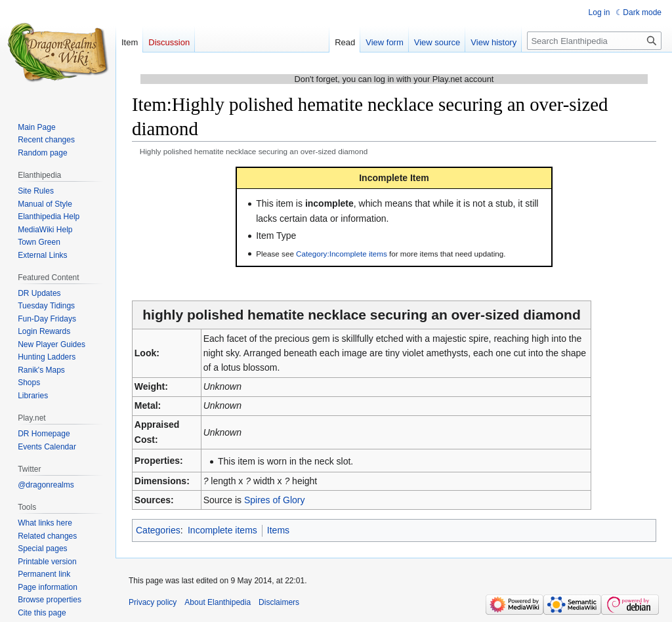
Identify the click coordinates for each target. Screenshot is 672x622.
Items (278, 530)
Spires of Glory (275, 500)
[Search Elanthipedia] (594, 41)
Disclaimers (279, 602)
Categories (158, 530)
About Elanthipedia (218, 602)
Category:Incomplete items (342, 254)
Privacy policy (153, 602)
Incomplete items (222, 530)
